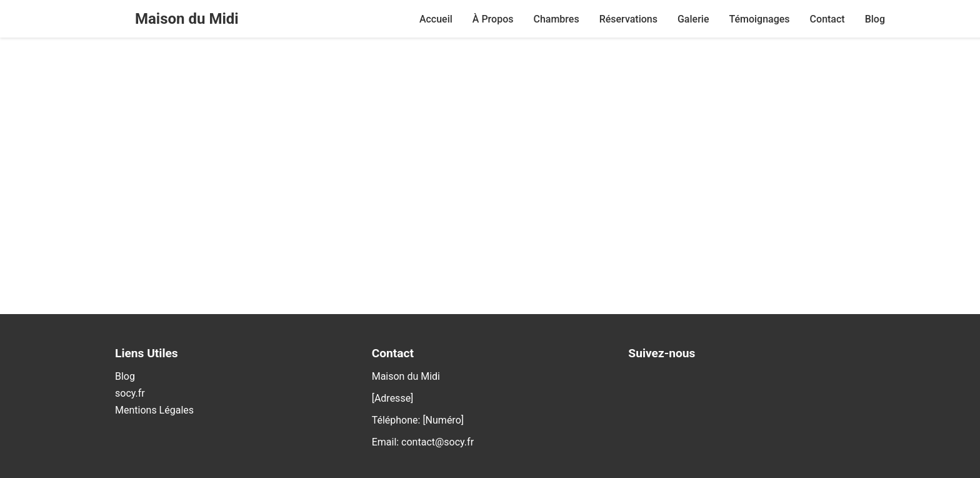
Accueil (436, 19)
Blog (875, 19)
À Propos (493, 19)
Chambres (556, 19)
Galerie (693, 19)
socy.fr (130, 393)
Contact (827, 19)
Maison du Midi (187, 19)
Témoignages (759, 19)
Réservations (628, 19)
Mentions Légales (154, 410)
